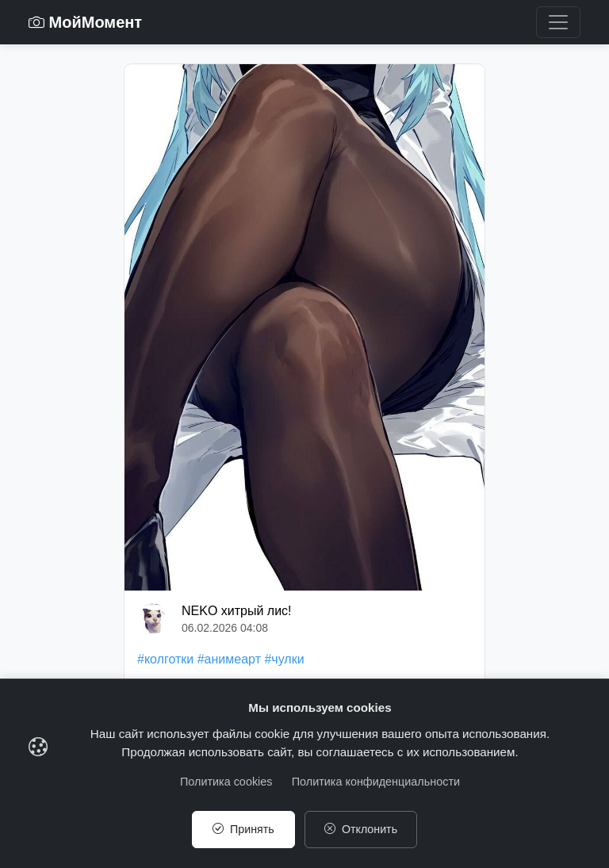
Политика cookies (226, 781)
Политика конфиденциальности (376, 781)
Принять (243, 828)
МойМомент (85, 22)
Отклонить (361, 828)
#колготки (165, 659)
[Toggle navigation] (558, 22)
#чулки (284, 659)
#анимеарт (229, 659)
